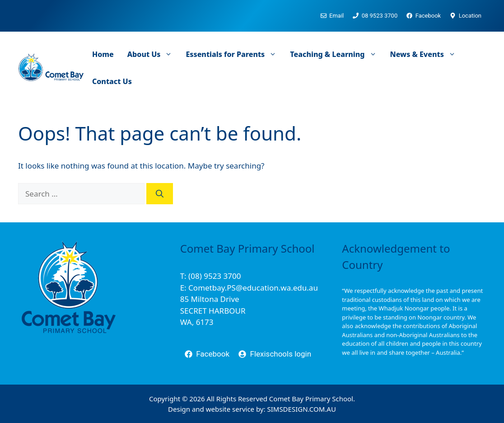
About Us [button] (153, 54)
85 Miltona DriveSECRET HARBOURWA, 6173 (213, 310)
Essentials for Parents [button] (234, 54)
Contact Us (112, 81)
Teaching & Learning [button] (336, 54)
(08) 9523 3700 (215, 276)
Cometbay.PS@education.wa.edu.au (253, 288)
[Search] (160, 194)
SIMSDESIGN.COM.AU (301, 409)
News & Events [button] (426, 54)
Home (103, 54)
